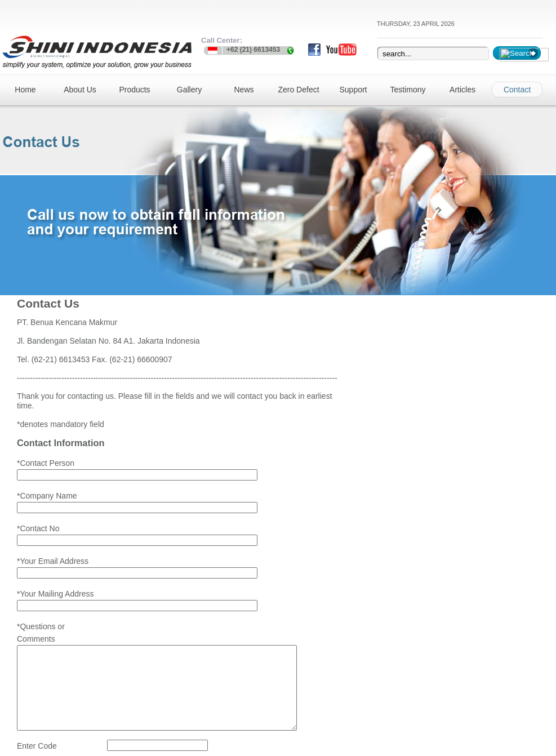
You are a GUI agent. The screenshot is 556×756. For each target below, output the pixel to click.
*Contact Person (46, 453)
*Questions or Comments (41, 567)
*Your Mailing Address (55, 539)
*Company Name (47, 475)
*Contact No (38, 496)
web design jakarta (284, 745)
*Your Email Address (53, 518)
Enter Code (37, 697)
